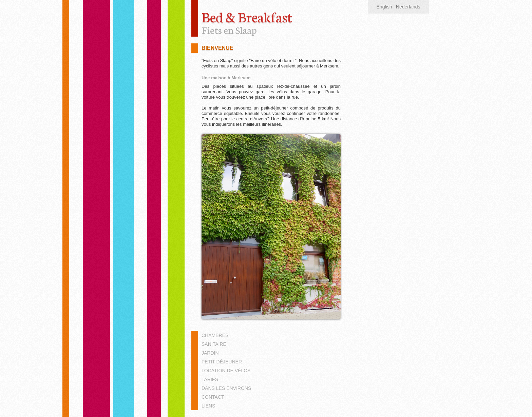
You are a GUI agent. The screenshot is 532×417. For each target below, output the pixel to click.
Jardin (210, 353)
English (384, 7)
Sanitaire (214, 344)
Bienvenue (217, 48)
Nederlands (408, 7)
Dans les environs (226, 388)
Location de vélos (226, 371)
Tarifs (210, 379)
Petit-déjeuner (222, 362)
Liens (208, 406)
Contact (213, 397)
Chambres (215, 335)
